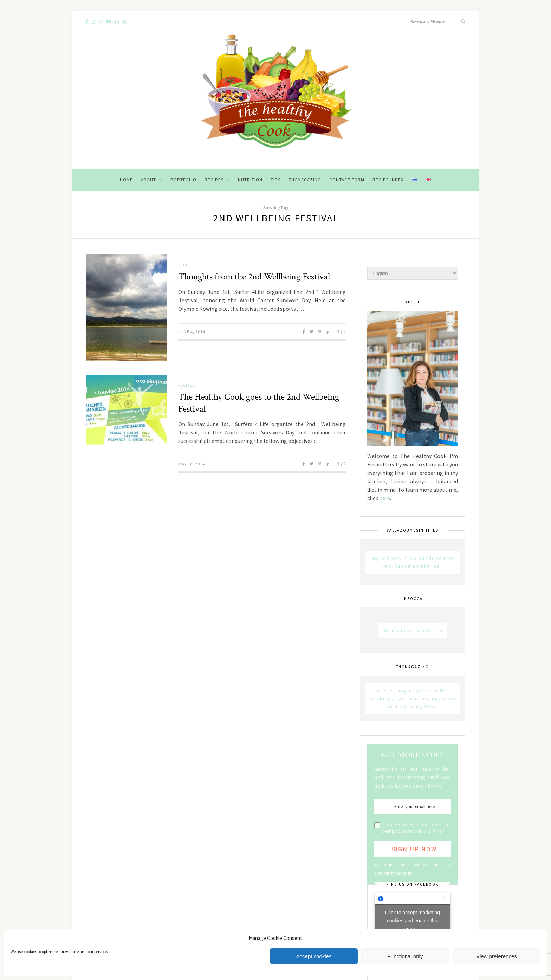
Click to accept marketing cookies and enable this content (413, 921)
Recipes (214, 180)
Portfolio (183, 180)
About (148, 180)
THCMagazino (305, 180)
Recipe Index (388, 180)
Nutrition (250, 180)
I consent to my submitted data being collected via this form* (415, 828)
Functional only (405, 956)
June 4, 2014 (192, 332)
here (385, 498)
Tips (275, 180)
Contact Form (347, 180)
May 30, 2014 (192, 464)
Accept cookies (314, 956)
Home (126, 180)
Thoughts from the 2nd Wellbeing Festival (254, 277)
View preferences (497, 956)
